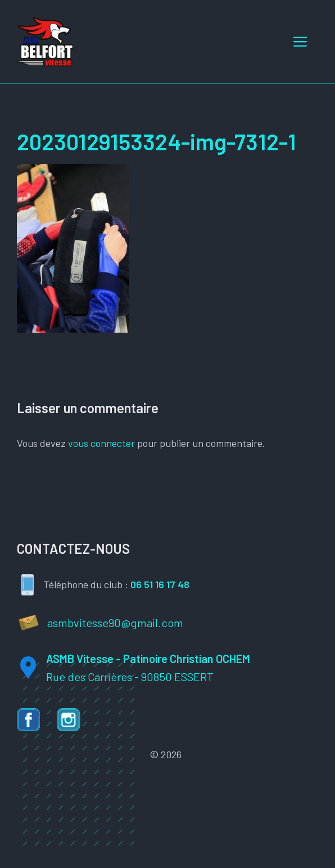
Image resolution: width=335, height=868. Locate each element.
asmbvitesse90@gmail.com (115, 623)
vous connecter (101, 443)
